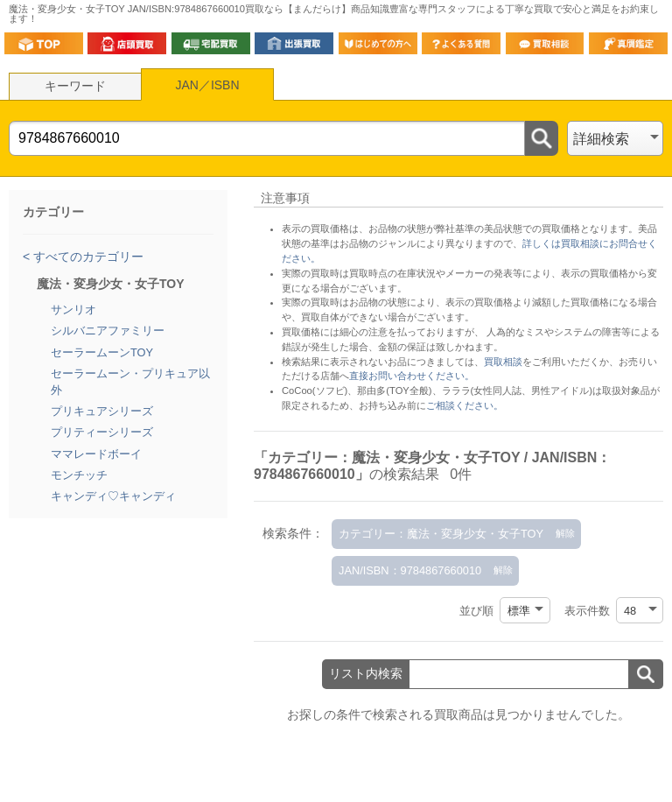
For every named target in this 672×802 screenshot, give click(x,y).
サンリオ (73, 310)
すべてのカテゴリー (87, 257)
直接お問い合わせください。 (412, 376)
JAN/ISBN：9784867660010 (410, 570)
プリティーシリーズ (102, 432)
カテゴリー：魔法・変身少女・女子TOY (441, 534)
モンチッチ (79, 475)
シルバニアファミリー (108, 331)
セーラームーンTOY (102, 352)
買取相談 (503, 362)
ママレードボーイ (96, 454)
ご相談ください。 (465, 405)
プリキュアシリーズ (102, 411)
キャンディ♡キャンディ (113, 496)
